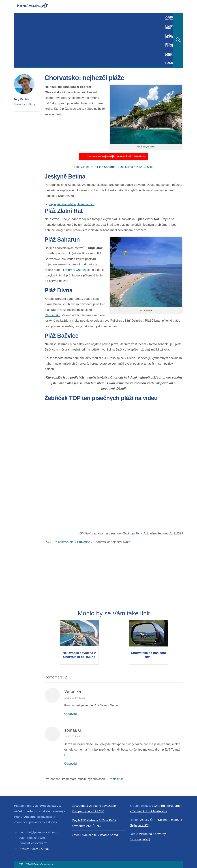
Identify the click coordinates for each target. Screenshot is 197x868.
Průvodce (83, 542)
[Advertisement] (88, 40)
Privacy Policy (28, 849)
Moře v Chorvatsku (79, 270)
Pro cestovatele (63, 542)
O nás (45, 849)
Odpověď (71, 714)
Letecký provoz (171, 36)
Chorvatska (53, 315)
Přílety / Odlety (171, 45)
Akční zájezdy (171, 18)
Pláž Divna (126, 167)
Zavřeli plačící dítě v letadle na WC (96, 835)
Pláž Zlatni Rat (84, 167)
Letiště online (170, 55)
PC (47, 542)
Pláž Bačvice (144, 167)
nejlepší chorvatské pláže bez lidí (72, 204)
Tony (139, 533)
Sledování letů (173, 27)
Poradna (172, 63)
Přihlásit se (116, 779)
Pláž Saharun (106, 167)
